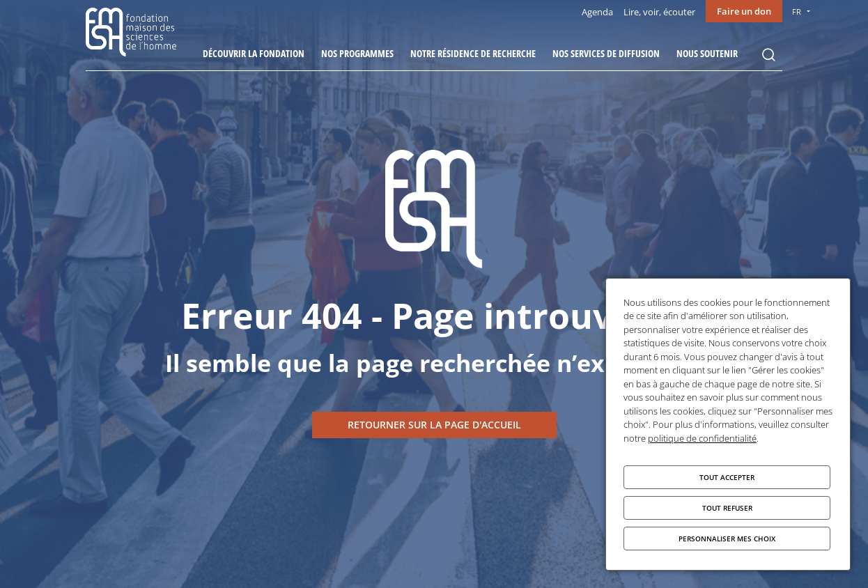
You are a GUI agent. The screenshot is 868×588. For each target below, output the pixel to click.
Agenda (597, 12)
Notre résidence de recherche (473, 53)
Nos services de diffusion (606, 53)
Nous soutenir (707, 53)
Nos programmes (357, 53)
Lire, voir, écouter (659, 12)
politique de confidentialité (702, 438)
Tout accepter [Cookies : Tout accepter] (727, 477)
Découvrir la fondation (254, 53)
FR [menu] (797, 11)
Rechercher (768, 55)
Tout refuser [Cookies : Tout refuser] (727, 508)
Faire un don (744, 11)
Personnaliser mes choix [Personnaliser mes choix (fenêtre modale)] (727, 539)
